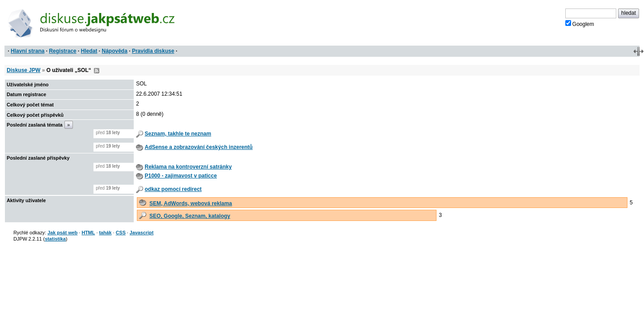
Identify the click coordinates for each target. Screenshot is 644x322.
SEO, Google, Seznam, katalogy (190, 216)
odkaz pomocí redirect (173, 189)
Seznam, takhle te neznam (178, 134)
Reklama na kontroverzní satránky (188, 167)
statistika (55, 239)
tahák (105, 233)
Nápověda (115, 51)
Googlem (580, 24)
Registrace (62, 51)
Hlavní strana (28, 51)
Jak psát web (62, 233)
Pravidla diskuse (153, 51)
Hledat (89, 51)
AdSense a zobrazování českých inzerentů (198, 147)
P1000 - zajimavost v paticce (180, 176)
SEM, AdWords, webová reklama (191, 203)
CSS (121, 233)
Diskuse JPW (23, 70)
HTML (88, 233)
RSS (97, 71)
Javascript (142, 233)
